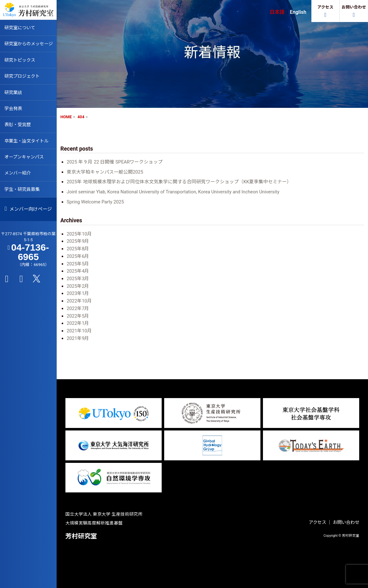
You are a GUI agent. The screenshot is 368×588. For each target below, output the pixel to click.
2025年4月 (78, 271)
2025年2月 (78, 286)
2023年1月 (78, 293)
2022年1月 (78, 323)
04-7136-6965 (30, 258)
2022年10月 (79, 301)
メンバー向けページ (28, 213)
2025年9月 (78, 241)
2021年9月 (78, 338)
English (298, 12)
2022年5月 (78, 316)
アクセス (318, 522)
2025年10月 (79, 234)
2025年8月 (78, 249)
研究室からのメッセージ (30, 44)
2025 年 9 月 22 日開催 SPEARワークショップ (115, 162)
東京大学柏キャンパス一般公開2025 (105, 172)
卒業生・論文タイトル (28, 143)
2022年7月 (78, 308)
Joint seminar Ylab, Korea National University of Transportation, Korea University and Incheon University (173, 192)
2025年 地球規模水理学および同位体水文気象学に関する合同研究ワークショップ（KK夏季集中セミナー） (179, 182)
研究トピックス (21, 61)
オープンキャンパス (25, 160)
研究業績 (14, 94)
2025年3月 (78, 279)
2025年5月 (78, 264)
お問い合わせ (346, 522)
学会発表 (14, 110)
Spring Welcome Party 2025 (95, 202)
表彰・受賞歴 (19, 127)
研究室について (21, 28)
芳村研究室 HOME (28, 10)
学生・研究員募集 (23, 193)
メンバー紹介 (19, 176)
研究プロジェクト (23, 77)
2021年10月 (79, 331)
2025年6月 (78, 256)
